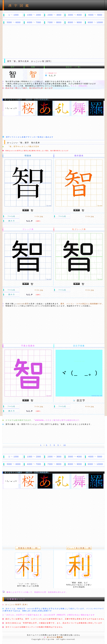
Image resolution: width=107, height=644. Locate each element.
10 (65, 445)
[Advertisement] (53, 41)
